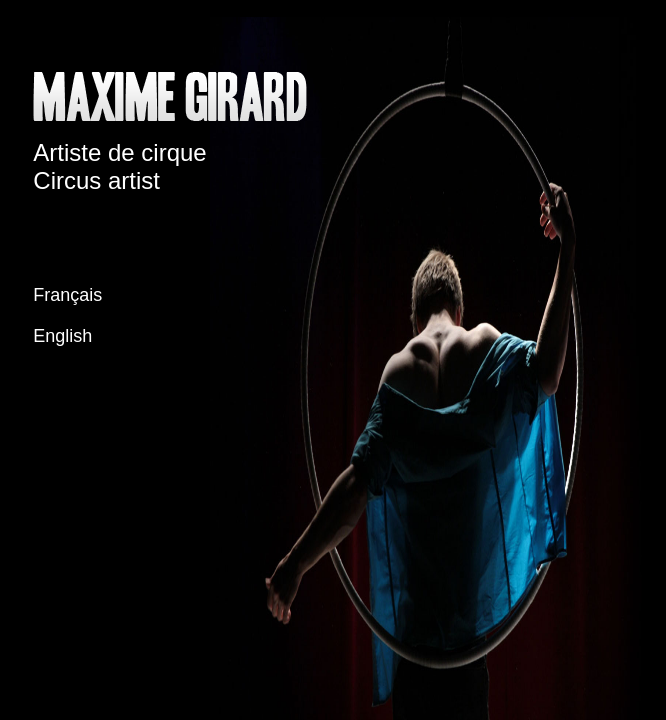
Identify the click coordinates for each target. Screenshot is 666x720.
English (62, 336)
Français (67, 295)
